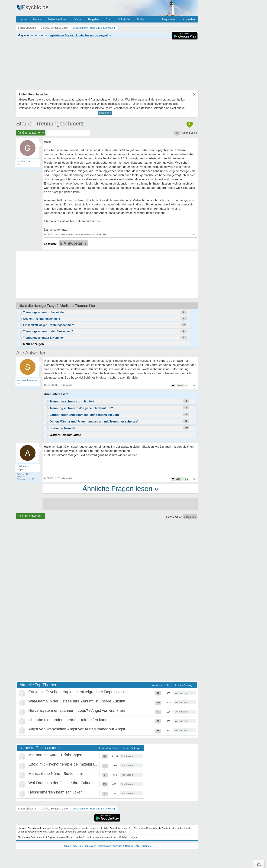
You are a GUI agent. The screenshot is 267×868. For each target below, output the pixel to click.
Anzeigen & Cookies (123, 846)
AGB (138, 846)
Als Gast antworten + (31, 133)
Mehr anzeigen (33, 344)
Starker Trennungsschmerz (50, 124)
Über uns (78, 846)
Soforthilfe (124, 19)
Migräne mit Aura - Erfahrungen (55, 755)
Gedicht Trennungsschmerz (42, 319)
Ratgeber (94, 19)
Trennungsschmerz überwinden (44, 312)
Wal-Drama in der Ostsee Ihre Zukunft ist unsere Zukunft (77, 701)
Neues (37, 19)
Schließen (105, 113)
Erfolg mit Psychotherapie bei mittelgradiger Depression (76, 692)
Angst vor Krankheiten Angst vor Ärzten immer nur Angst (77, 729)
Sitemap (147, 846)
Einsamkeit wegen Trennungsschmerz (49, 325)
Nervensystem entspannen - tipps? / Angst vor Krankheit (77, 710)
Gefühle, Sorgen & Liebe (54, 809)
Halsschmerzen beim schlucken (55, 792)
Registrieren (169, 19)
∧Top (259, 864)
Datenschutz (104, 846)
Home (23, 19)
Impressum (90, 846)
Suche (78, 19)
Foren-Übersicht (27, 809)
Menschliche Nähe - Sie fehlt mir (56, 774)
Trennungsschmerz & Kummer (43, 338)
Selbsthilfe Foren (57, 19)
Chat (108, 19)
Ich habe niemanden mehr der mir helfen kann (68, 720)
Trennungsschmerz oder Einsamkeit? (48, 331)
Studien (141, 19)
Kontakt (67, 846)
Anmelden (189, 19)
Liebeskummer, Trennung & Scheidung (94, 809)
